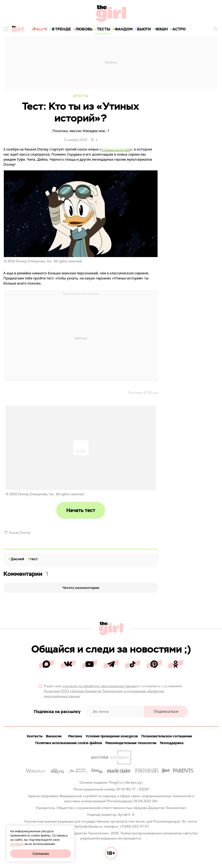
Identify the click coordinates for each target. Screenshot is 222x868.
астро (179, 29)
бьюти (144, 29)
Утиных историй (116, 149)
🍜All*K (39, 29)
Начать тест (81, 510)
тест (34, 559)
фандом (124, 29)
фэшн (162, 29)
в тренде (61, 29)
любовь (84, 29)
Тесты (82, 96)
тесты (104, 29)
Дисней (18, 559)
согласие (17, 844)
